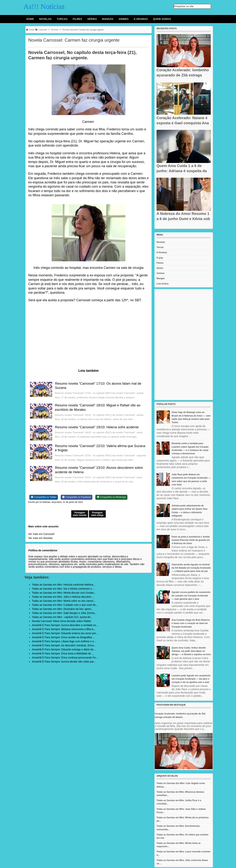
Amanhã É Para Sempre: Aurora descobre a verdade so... (65, 625)
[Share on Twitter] (44, 497)
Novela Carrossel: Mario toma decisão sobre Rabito (61, 621)
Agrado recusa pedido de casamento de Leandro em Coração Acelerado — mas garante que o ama (191, 595)
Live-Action (163, 284)
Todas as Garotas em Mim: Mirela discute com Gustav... (64, 593)
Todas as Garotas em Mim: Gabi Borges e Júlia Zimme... (64, 613)
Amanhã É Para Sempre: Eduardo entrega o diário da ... (64, 649)
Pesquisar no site (184, 6)
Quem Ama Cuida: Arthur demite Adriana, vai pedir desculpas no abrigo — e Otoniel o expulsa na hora (191, 651)
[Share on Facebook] (77, 497)
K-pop (160, 258)
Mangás (108, 19)
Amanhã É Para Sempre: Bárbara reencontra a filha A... (64, 629)
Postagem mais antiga (97, 514)
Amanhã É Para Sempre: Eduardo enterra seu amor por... (65, 633)
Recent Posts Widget (165, 227)
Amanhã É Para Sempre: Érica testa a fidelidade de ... (63, 653)
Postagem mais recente (80, 514)
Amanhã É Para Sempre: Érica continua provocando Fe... (65, 658)
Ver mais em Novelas (40, 538)
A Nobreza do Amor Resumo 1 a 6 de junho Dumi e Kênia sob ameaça (183, 219)
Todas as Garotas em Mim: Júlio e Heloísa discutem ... (63, 597)
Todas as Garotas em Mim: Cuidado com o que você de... (65, 605)
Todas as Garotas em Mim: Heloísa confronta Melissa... (64, 585)
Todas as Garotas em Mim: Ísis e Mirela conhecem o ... (63, 589)
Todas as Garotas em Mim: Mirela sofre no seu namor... (64, 601)
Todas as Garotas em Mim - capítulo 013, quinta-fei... (62, 617)
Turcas (62, 19)
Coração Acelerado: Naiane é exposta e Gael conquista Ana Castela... (183, 123)
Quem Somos (162, 19)
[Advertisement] (184, 345)
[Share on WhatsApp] (111, 497)
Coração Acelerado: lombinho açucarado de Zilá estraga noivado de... (183, 75)
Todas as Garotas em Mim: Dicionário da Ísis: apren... (63, 609)
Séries (92, 19)
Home (30, 19)
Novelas (45, 19)
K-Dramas (141, 19)
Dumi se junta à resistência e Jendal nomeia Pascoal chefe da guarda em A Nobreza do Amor (191, 540)
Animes (124, 19)
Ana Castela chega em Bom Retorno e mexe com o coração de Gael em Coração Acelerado (191, 623)
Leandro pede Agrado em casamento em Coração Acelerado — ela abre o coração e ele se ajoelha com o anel (191, 679)
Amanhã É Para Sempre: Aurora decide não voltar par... (64, 662)
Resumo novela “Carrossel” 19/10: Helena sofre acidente (97, 427)
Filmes (77, 19)
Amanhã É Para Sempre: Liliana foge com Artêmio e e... (64, 641)
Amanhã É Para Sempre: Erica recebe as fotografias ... (63, 637)
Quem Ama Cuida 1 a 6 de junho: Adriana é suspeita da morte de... (182, 171)
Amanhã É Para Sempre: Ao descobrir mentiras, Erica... (64, 645)
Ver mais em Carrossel (41, 534)
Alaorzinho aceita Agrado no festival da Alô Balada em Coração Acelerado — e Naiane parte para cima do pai (191, 568)
